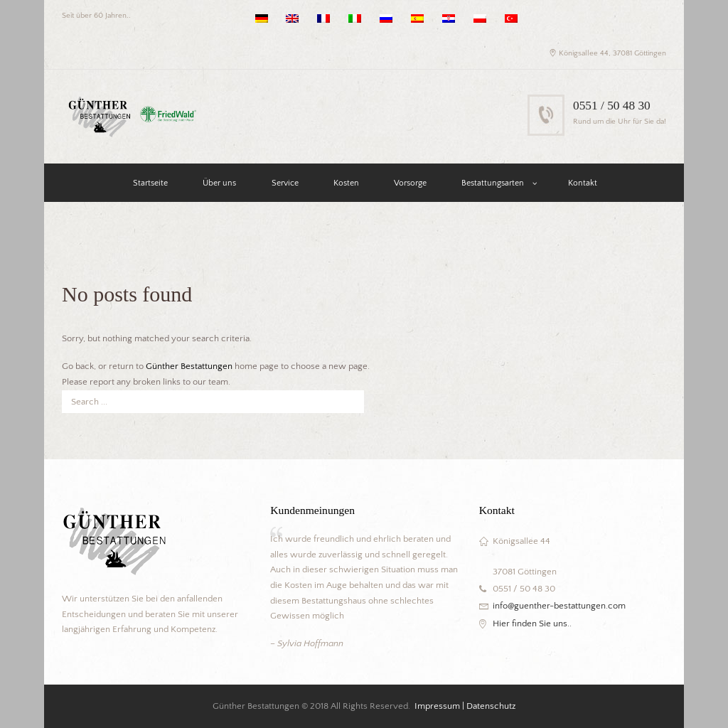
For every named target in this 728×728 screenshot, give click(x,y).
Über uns (219, 183)
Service (285, 183)
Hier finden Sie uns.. (532, 623)
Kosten (346, 183)
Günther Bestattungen (189, 366)
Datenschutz (491, 706)
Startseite (150, 183)
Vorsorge (410, 183)
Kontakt (583, 183)
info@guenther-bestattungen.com (559, 606)
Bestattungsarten (493, 183)
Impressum (437, 706)
